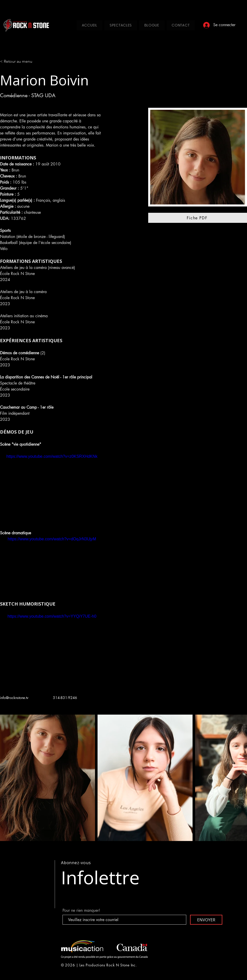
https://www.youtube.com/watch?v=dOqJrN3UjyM (52, 539)
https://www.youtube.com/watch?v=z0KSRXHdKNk (52, 456)
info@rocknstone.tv (14, 698)
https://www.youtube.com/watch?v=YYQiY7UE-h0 (52, 616)
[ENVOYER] (206, 920)
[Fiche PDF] (198, 218)
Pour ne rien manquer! (81, 911)
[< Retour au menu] (18, 62)
